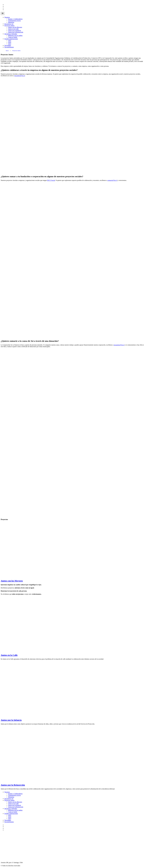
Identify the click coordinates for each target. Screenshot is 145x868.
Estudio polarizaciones (11, 39)
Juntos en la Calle (13, 29)
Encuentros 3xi (9, 24)
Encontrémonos (9, 47)
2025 (10, 40)
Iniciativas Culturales (11, 34)
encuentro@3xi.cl (20, 76)
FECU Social (51, 180)
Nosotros (7, 17)
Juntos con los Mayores (15, 27)
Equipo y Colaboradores (15, 19)
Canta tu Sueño (13, 37)
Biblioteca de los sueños (15, 35)
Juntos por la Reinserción (16, 32)
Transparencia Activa (14, 21)
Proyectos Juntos (9, 26)
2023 (10, 44)
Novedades (8, 45)
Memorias (11, 22)
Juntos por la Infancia (15, 31)
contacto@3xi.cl (112, 180)
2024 (10, 42)
